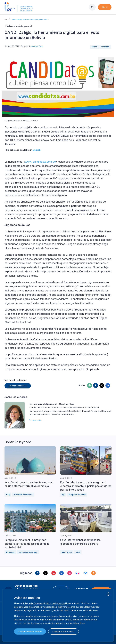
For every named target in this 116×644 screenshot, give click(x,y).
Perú (78, 552)
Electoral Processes (18, 386)
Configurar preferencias (64, 631)
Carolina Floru (37, 46)
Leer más (37, 420)
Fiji (63, 495)
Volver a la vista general (19, 26)
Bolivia (94, 47)
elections (105, 47)
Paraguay (10, 552)
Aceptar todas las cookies (30, 631)
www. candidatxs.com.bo (40, 162)
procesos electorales (23, 495)
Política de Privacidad (55, 603)
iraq (8, 495)
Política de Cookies (32, 603)
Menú (105, 7)
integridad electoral (77, 495)
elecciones (67, 552)
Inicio (6, 19)
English (37, 150)
